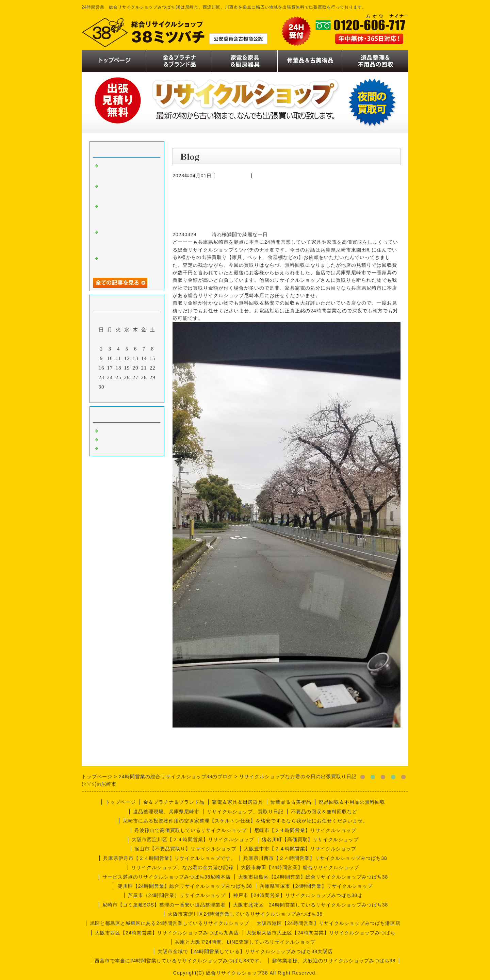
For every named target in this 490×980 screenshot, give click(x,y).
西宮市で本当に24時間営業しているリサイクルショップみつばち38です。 (180, 961)
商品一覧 (111, 439)
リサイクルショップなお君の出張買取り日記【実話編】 (127, 263)
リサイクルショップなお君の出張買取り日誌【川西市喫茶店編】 (127, 171)
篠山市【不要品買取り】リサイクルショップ (185, 849)
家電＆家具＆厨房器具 (238, 802)
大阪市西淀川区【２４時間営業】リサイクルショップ (193, 839)
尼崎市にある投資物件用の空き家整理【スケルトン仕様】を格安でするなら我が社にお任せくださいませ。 (245, 821)
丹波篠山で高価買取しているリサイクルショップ (191, 830)
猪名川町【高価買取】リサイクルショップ (310, 839)
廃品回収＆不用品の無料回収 (352, 802)
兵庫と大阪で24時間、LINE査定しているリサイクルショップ (245, 942)
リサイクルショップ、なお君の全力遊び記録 (182, 867)
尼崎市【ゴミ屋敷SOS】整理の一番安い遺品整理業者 (164, 905)
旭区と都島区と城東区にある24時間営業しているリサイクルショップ (169, 923)
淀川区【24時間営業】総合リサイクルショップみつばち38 (185, 886)
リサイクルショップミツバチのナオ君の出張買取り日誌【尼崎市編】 (127, 240)
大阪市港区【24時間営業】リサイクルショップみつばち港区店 (329, 923)
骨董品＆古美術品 (291, 802)
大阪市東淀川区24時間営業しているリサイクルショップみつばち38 (245, 914)
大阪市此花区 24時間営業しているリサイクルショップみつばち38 (311, 905)
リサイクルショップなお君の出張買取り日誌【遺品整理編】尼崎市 (127, 191)
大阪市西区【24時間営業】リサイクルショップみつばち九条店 (167, 933)
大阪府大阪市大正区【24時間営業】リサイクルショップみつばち (321, 933)
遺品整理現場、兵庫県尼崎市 (166, 812)
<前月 (113, 396)
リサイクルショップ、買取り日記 (245, 812)
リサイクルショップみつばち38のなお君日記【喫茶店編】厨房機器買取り (127, 214)
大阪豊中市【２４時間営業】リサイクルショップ (300, 849)
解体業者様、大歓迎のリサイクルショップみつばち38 (334, 961)
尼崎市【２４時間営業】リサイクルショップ (305, 830)
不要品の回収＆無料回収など (324, 812)
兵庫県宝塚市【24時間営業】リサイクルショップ (316, 886)
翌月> (141, 396)
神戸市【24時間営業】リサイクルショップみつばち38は (298, 895)
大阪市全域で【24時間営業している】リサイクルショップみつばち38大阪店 (245, 951)
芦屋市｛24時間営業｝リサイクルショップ (177, 895)
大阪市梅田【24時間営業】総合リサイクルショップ (300, 867)
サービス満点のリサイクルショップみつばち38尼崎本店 (167, 877)
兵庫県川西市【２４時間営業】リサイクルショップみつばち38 (315, 858)
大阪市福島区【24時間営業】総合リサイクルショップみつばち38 (313, 877)
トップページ (120, 802)
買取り (108, 430)
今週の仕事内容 (233, 176)
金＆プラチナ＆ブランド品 (174, 802)
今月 (127, 396)
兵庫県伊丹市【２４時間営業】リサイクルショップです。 (169, 858)
